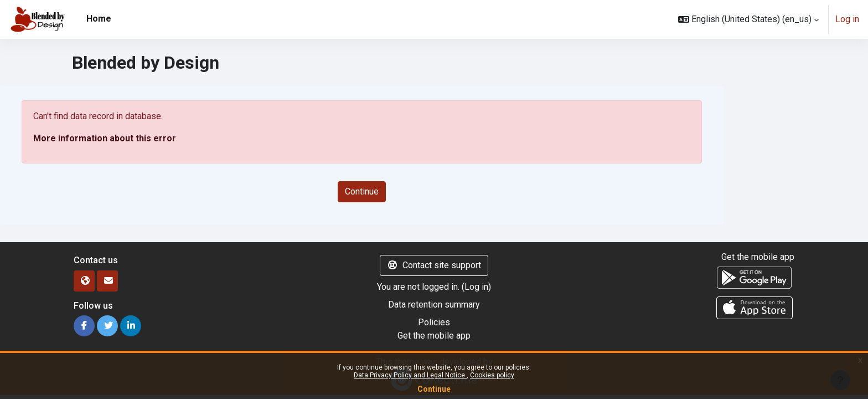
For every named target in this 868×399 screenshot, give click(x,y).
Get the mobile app (434, 336)
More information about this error (105, 138)
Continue (434, 389)
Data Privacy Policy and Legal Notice (410, 375)
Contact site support (434, 265)
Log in (847, 19)
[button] (748, 19)
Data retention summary (434, 305)
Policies (434, 322)
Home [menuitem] (99, 19)
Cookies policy (492, 375)
